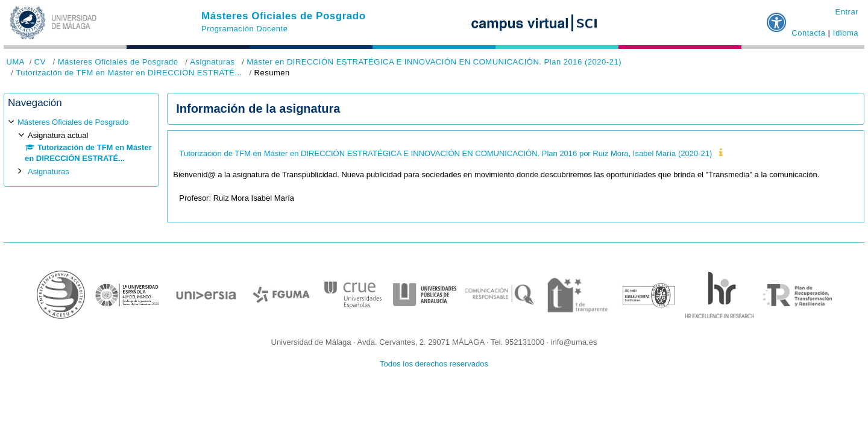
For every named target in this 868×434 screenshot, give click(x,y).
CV (40, 62)
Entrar (847, 12)
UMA (16, 62)
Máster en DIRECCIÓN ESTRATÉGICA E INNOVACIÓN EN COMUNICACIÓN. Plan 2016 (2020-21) (434, 62)
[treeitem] (81, 147)
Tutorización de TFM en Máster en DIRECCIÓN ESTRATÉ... (129, 73)
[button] (777, 17)
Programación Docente (244, 29)
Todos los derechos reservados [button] (434, 364)
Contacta (808, 33)
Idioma (846, 33)
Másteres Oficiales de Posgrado (284, 16)
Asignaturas (212, 62)
